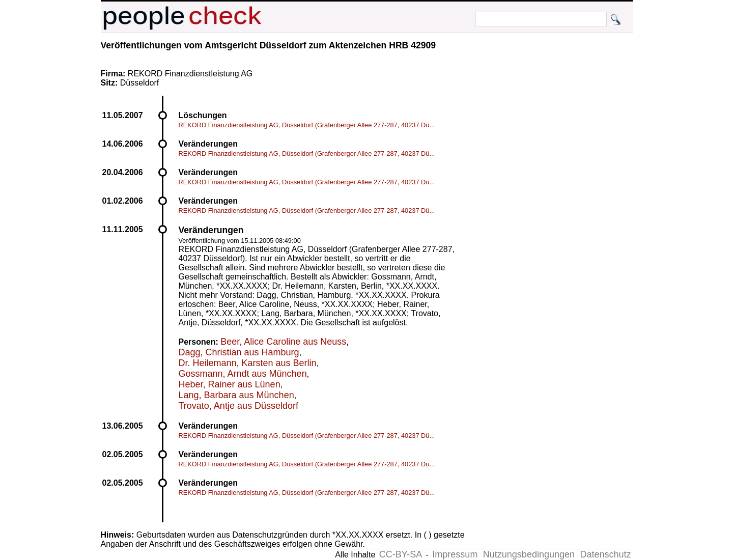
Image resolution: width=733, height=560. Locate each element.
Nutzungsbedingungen (529, 554)
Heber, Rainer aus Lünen (230, 384)
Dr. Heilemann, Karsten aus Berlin (248, 363)
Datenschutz (605, 554)
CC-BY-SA (401, 554)
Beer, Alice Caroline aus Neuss (283, 342)
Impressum (455, 554)
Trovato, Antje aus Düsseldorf (238, 406)
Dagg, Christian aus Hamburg (239, 352)
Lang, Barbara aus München (236, 395)
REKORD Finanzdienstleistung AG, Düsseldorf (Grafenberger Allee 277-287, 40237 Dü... (307, 125)
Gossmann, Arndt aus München (243, 374)
